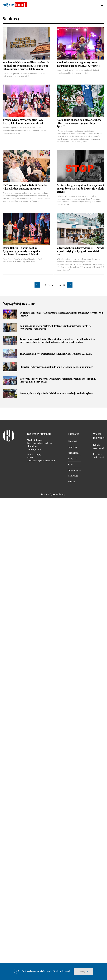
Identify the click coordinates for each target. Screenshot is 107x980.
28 (64, 285)
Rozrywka (72, 459)
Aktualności (73, 441)
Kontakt (71, 482)
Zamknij (82, 972)
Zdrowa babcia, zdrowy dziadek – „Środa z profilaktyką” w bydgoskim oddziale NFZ (81, 251)
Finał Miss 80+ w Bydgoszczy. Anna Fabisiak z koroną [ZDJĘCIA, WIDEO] (79, 64)
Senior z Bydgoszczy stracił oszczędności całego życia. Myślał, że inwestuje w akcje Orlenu (81, 188)
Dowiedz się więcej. (62, 971)
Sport (70, 464)
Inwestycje (72, 447)
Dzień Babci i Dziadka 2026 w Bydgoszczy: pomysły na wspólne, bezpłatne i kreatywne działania (22, 251)
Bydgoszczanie (74, 470)
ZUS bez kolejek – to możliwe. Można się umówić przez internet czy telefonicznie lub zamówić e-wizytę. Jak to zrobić (26, 66)
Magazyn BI (73, 476)
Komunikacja (74, 453)
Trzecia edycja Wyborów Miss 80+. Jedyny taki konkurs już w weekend (23, 121)
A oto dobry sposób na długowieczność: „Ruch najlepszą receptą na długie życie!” (80, 123)
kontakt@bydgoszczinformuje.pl (41, 461)
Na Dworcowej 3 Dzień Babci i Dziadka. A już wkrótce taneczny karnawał (25, 187)
